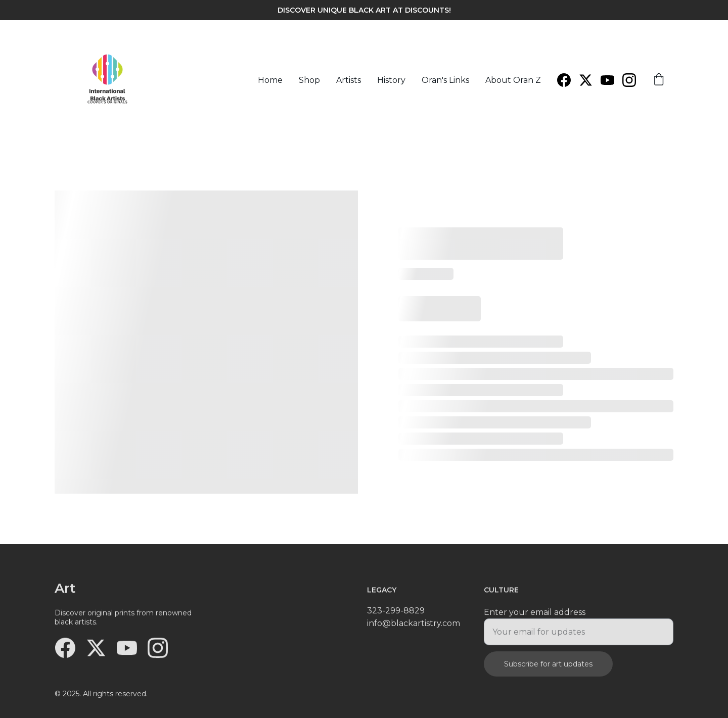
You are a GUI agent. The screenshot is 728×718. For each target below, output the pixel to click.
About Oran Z (513, 80)
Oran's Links (445, 80)
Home (270, 80)
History (391, 80)
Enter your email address (535, 616)
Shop (309, 80)
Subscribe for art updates (548, 668)
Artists (349, 80)
